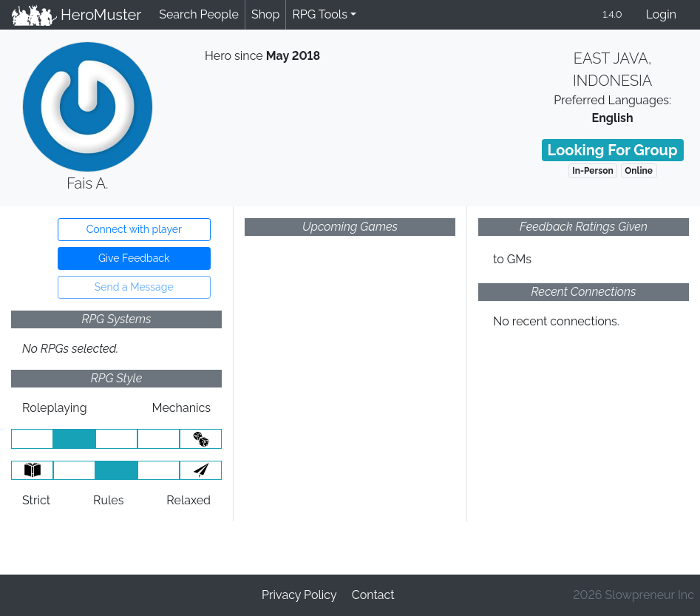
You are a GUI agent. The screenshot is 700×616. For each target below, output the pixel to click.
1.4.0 (612, 14)
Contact (373, 595)
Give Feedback (134, 258)
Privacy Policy (299, 595)
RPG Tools (320, 14)
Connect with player (134, 229)
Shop (265, 14)
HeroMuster (77, 15)
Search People (199, 14)
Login (661, 14)
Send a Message (134, 287)
